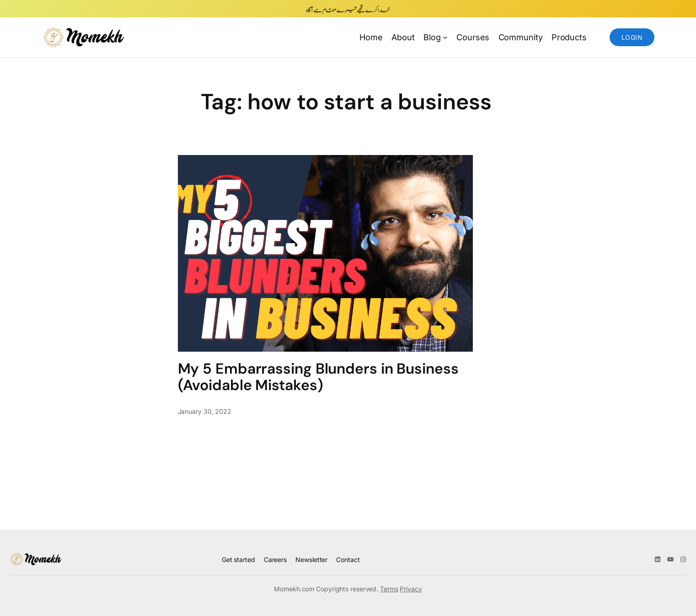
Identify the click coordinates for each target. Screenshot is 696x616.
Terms (389, 589)
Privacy (411, 589)
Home (371, 37)
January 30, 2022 (205, 411)
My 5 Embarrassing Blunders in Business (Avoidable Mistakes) (318, 377)
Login (632, 37)
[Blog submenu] (445, 37)
